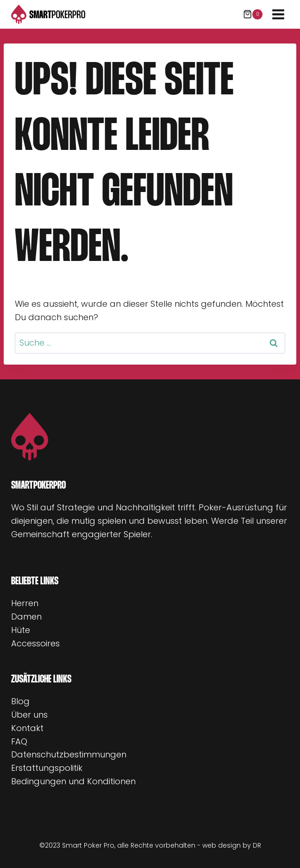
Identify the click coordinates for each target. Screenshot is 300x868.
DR (257, 845)
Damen (26, 617)
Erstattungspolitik (47, 768)
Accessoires (35, 643)
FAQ (19, 741)
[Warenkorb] (253, 14)
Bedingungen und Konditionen (73, 781)
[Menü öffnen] (278, 14)
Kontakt (27, 728)
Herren (25, 603)
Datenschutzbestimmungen (69, 754)
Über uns (29, 715)
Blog (20, 701)
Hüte (21, 630)
